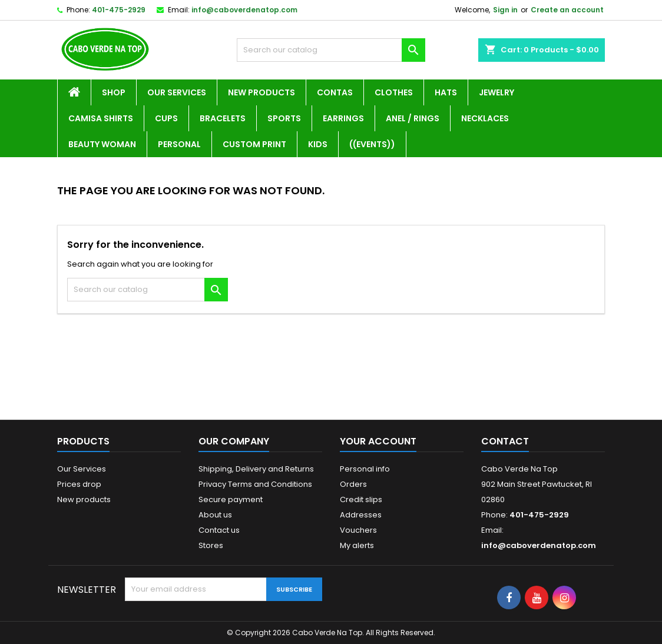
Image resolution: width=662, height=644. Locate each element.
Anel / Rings (413, 118)
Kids (318, 144)
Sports (284, 118)
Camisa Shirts (101, 118)
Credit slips (361, 499)
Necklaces (485, 118)
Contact (505, 441)
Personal (179, 144)
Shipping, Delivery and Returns (256, 469)
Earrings (343, 118)
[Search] (331, 50)
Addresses (361, 515)
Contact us (219, 530)
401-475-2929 (119, 10)
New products (84, 499)
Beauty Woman (102, 144)
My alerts (357, 545)
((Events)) (372, 144)
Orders (353, 484)
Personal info (365, 469)
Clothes (394, 92)
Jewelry (497, 92)
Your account (378, 441)
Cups (166, 118)
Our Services (177, 92)
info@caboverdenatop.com (244, 10)
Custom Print (254, 144)
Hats (446, 92)
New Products (262, 92)
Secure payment (231, 499)
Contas (335, 92)
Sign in (505, 10)
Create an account (567, 10)
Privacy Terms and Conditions (255, 484)
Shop (114, 92)
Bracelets (223, 118)
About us (215, 515)
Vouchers (358, 530)
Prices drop (79, 484)
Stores (211, 545)
